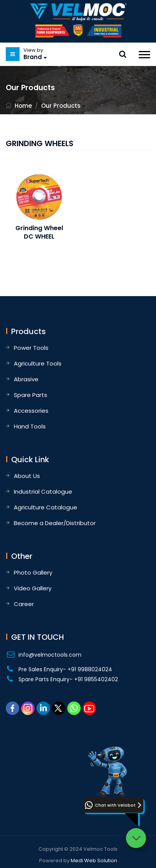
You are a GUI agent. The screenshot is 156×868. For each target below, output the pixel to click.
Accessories (31, 411)
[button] (113, 805)
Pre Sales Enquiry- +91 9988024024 (65, 669)
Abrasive (26, 379)
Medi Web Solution (94, 861)
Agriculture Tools (38, 363)
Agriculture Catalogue (46, 507)
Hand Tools (30, 426)
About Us (27, 476)
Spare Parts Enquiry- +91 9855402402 (68, 679)
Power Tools (31, 348)
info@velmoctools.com (50, 655)
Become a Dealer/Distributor (55, 523)
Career (24, 604)
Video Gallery (33, 588)
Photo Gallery (33, 572)
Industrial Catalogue (43, 492)
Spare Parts (31, 395)
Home (23, 106)
